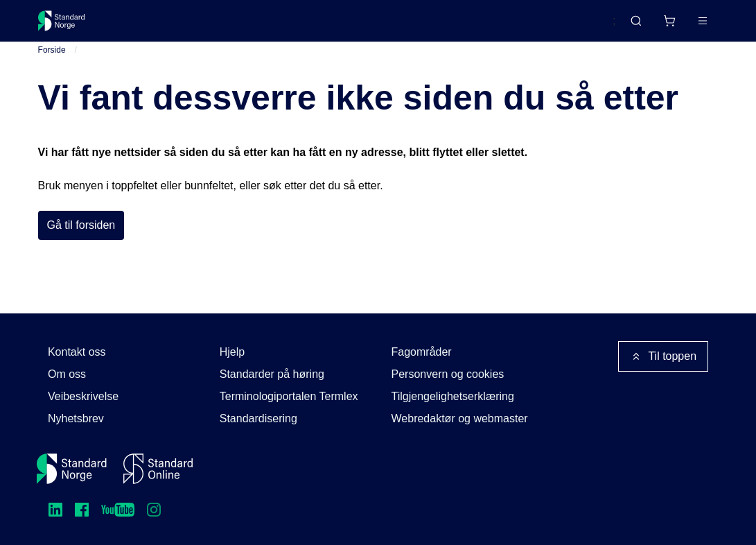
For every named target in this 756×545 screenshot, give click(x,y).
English (572, 27)
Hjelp (232, 352)
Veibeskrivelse (83, 396)
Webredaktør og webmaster (460, 418)
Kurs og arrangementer (358, 26)
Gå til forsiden (81, 237)
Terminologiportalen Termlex (289, 396)
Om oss (67, 374)
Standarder (155, 26)
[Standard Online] (158, 469)
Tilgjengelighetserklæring (453, 396)
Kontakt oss (77, 352)
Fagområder (422, 352)
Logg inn (685, 26)
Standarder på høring (272, 374)
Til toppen (663, 356)
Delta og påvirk (241, 26)
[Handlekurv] (628, 26)
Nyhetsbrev (76, 418)
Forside (52, 62)
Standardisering (258, 418)
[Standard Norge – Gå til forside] (70, 26)
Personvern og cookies (448, 374)
